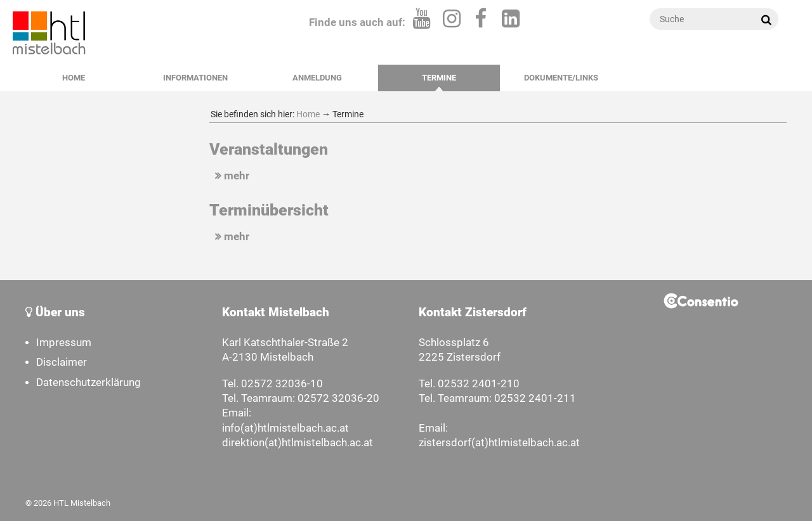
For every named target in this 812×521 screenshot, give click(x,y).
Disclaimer (62, 362)
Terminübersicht (269, 210)
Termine (439, 78)
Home (74, 78)
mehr (231, 176)
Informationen (195, 78)
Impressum (64, 343)
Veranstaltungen (269, 149)
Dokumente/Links (561, 78)
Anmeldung (317, 78)
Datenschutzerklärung (88, 383)
